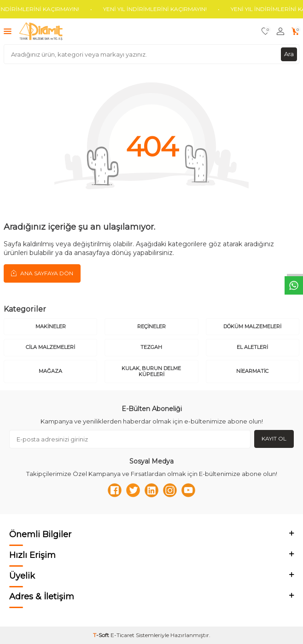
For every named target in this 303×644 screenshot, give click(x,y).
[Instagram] (170, 490)
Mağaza (50, 371)
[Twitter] (133, 490)
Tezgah (151, 347)
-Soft (102, 635)
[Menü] (8, 31)
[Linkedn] (151, 490)
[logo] (41, 31)
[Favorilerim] (265, 32)
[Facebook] (115, 490)
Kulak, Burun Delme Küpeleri (151, 371)
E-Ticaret (122, 635)
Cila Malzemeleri (50, 347)
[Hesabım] (280, 32)
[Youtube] (188, 490)
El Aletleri (252, 347)
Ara (289, 54)
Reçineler (151, 326)
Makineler (51, 326)
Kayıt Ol (274, 438)
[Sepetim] (295, 32)
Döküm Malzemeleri (252, 326)
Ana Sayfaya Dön (42, 273)
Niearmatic (252, 371)
